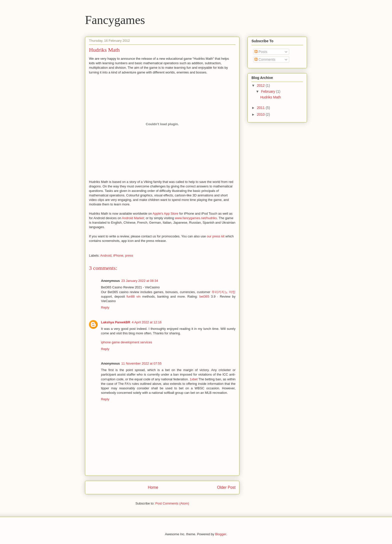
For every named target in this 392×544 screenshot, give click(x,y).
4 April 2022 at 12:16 (147, 322)
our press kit (216, 236)
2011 (261, 108)
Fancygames (115, 20)
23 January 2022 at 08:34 (140, 281)
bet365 (204, 296)
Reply (105, 307)
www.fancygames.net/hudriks (196, 218)
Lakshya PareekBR (116, 322)
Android (106, 256)
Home (153, 487)
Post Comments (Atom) (172, 503)
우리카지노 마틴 (223, 292)
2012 (261, 85)
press (129, 256)
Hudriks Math (270, 97)
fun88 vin (133, 296)
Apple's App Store (165, 214)
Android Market (133, 218)
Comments (265, 59)
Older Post (226, 487)
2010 (261, 114)
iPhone (118, 256)
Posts (261, 52)
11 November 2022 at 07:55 (141, 363)
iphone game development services (127, 342)
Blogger (220, 534)
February (268, 91)
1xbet (193, 379)
